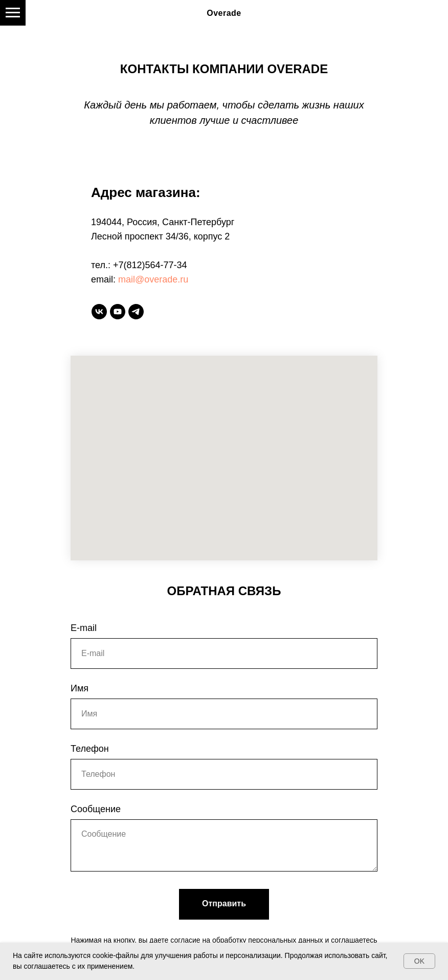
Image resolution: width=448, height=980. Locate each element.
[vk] (99, 312)
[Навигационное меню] (13, 13)
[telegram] (136, 312)
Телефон (90, 749)
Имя (80, 688)
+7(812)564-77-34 (150, 265)
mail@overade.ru (153, 279)
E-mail (84, 628)
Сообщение (96, 809)
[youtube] (118, 312)
